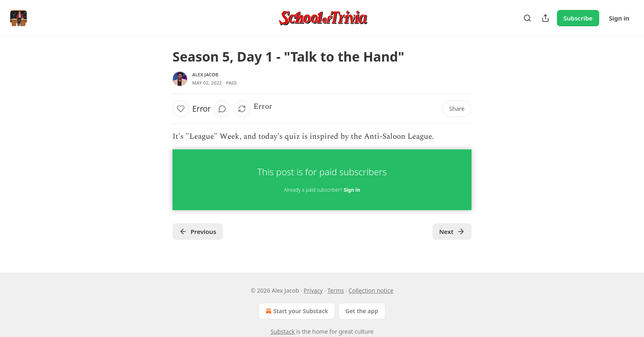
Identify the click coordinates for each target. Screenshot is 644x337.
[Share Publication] (545, 18)
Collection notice (371, 290)
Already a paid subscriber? (322, 190)
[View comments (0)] (222, 109)
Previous (198, 232)
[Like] (181, 109)
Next (452, 232)
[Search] (527, 18)
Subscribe (578, 18)
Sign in (619, 18)
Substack (283, 331)
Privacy (313, 290)
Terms (336, 290)
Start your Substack (296, 311)
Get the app (362, 311)
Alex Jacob (205, 75)
